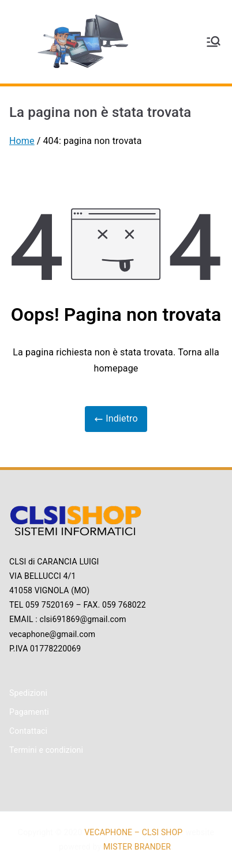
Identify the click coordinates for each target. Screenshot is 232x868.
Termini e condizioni (46, 750)
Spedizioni (28, 693)
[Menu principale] (214, 41)
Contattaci (28, 731)
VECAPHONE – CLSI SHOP (133, 832)
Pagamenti (29, 712)
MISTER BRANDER (137, 847)
